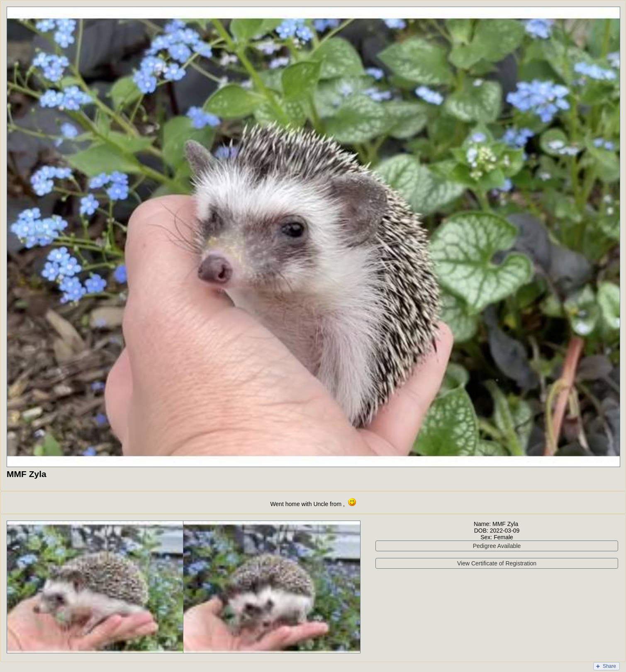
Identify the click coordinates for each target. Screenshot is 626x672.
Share (609, 666)
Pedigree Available (497, 546)
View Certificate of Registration (497, 563)
